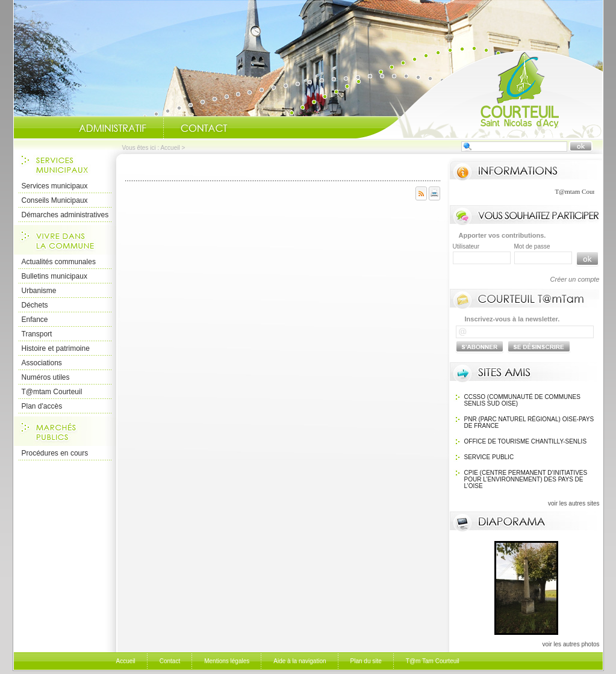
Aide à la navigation (300, 661)
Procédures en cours (55, 453)
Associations (42, 363)
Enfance (35, 320)
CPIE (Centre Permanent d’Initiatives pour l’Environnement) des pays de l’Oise (526, 479)
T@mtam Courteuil (52, 392)
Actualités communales (59, 262)
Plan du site (366, 661)
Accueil (479, 94)
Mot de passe (532, 246)
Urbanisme (39, 291)
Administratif (113, 128)
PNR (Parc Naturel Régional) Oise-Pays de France (529, 422)
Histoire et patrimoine (56, 348)
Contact (204, 128)
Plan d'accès (42, 406)
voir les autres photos (571, 644)
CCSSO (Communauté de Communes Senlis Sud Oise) (522, 400)
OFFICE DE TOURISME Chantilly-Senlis (526, 441)
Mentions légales (227, 661)
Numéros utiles (46, 377)
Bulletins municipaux (54, 276)
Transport (37, 334)
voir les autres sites (574, 503)
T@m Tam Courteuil (433, 661)
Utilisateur (466, 246)
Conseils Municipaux (55, 200)
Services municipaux (55, 186)
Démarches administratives (65, 215)
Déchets (35, 305)
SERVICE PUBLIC (489, 457)
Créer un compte (575, 279)
